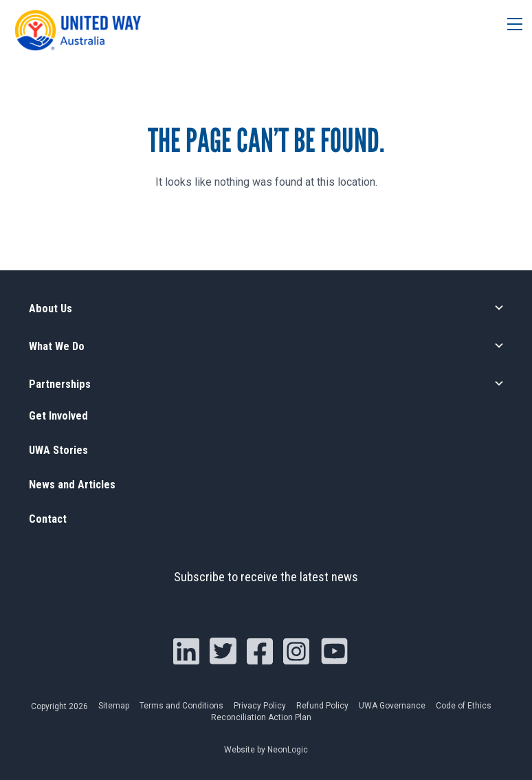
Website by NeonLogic (266, 750)
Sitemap (114, 706)
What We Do (63, 346)
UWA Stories (64, 450)
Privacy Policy (260, 706)
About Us (54, 308)
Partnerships (65, 384)
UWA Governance (392, 706)
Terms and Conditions (181, 706)
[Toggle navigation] (510, 26)
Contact (51, 519)
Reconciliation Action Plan (261, 717)
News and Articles (79, 485)
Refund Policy (322, 706)
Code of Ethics (464, 706)
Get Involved (64, 416)
